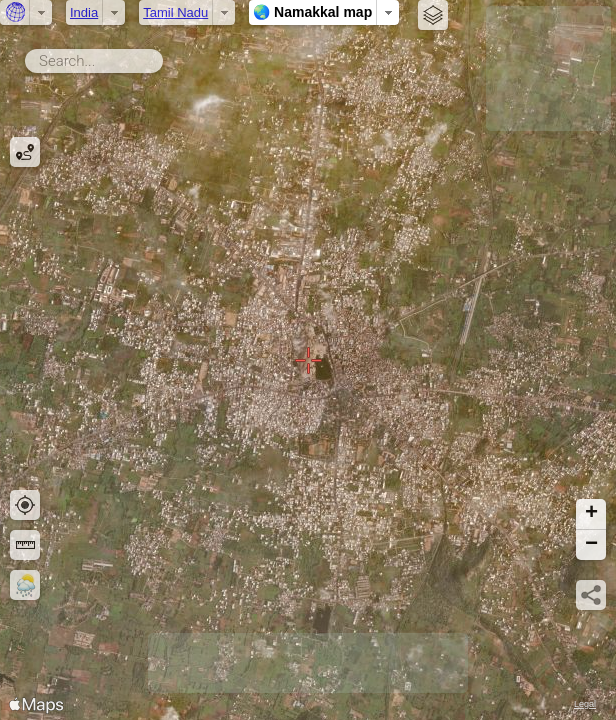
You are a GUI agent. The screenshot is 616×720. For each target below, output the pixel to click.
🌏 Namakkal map (312, 12)
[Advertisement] (548, 68)
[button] (591, 514)
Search (166, 57)
